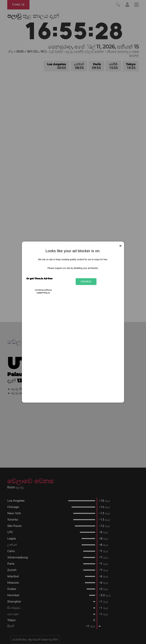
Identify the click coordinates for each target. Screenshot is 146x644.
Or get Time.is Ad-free (39, 278)
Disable (86, 281)
